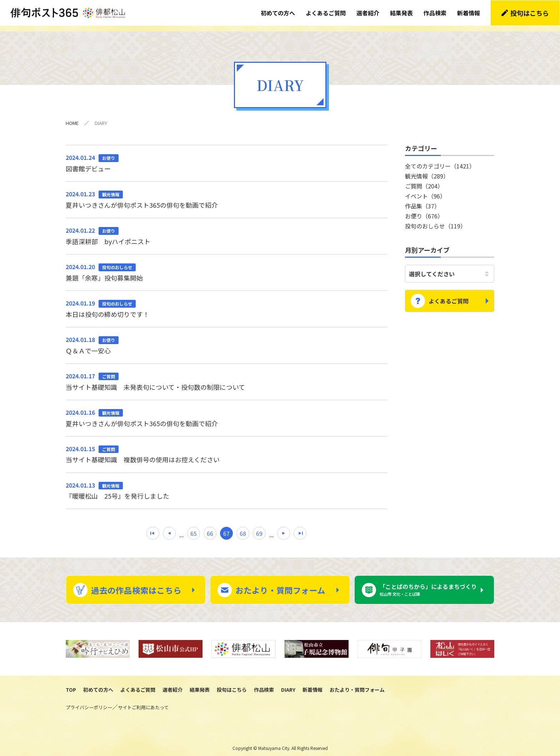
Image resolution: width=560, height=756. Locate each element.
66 (210, 528)
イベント (425, 190)
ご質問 (424, 180)
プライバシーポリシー (89, 703)
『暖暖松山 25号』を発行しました (226, 485)
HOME (72, 117)
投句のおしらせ (436, 220)
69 (259, 528)
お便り (424, 210)
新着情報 (469, 12)
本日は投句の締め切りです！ (226, 302)
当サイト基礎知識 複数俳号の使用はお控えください (226, 448)
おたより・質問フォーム (280, 585)
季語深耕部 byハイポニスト (226, 230)
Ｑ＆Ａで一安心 (226, 339)
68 (243, 528)
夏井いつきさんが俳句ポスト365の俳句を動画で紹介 (226, 193)
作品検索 (435, 12)
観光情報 (427, 170)
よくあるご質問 (326, 12)
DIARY (288, 685)
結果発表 (402, 12)
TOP (71, 685)
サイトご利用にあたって (143, 703)
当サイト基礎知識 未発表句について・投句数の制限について (226, 376)
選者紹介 (368, 12)
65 (194, 528)
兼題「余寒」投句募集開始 (226, 266)
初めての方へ (278, 12)
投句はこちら (530, 12)
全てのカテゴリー (440, 160)
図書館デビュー (226, 156)
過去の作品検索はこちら (136, 585)
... (181, 529)
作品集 (422, 200)
